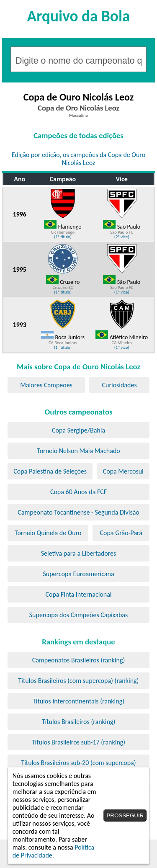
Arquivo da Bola (79, 16)
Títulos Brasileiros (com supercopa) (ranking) (79, 681)
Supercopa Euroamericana (78, 574)
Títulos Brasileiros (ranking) (79, 722)
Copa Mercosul (123, 471)
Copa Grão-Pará (121, 533)
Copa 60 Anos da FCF (78, 492)
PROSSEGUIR (125, 815)
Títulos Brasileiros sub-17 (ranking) (78, 742)
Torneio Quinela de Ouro (48, 533)
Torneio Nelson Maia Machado (78, 451)
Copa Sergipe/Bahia (78, 430)
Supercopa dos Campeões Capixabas (78, 615)
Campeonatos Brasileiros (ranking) (79, 660)
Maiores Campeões (46, 385)
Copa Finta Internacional (78, 594)
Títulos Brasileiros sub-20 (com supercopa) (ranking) (78, 767)
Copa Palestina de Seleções (50, 471)
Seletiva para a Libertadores (79, 553)
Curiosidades (119, 385)
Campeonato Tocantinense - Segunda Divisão (78, 512)
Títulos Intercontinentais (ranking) (78, 701)
